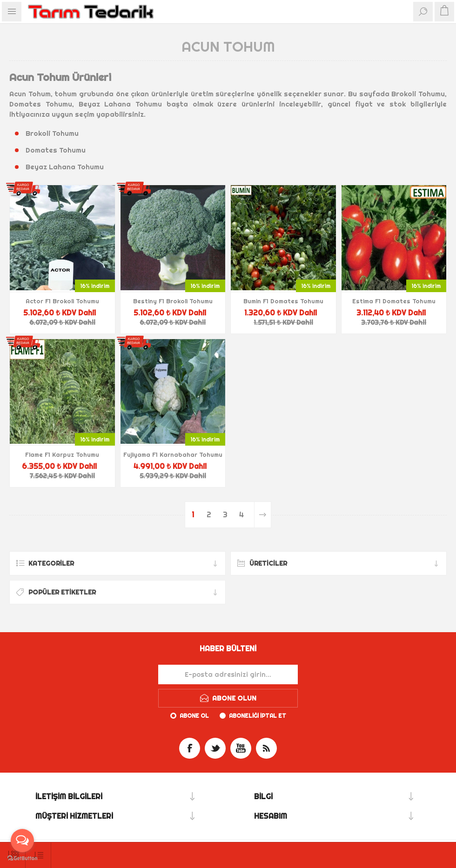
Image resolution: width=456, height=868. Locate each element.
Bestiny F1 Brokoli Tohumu (173, 301)
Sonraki (262, 515)
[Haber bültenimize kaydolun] (228, 674)
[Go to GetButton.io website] (22, 858)
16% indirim (95, 286)
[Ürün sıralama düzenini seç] (38, 855)
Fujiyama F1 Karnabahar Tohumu (173, 454)
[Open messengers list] (22, 841)
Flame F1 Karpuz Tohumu (62, 454)
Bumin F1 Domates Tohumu (283, 301)
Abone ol (194, 716)
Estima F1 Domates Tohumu (394, 301)
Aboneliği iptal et (258, 716)
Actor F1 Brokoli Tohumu (62, 301)
